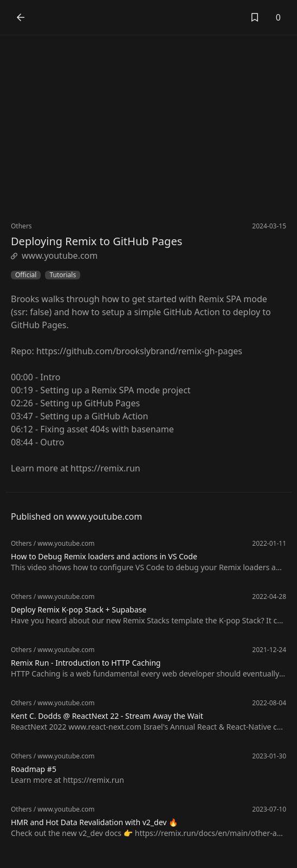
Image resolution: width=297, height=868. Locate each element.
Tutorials (63, 275)
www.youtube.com (54, 256)
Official (26, 275)
